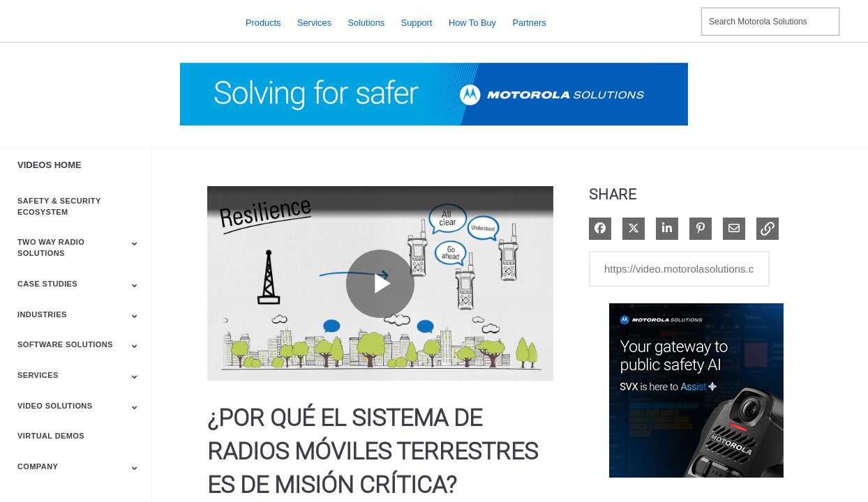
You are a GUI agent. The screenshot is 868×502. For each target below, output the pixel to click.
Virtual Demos (51, 436)
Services (314, 22)
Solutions (367, 22)
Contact (685, 13)
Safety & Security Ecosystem (59, 206)
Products (263, 22)
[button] (768, 229)
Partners (529, 22)
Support (417, 22)
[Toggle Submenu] (135, 243)
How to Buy (472, 22)
